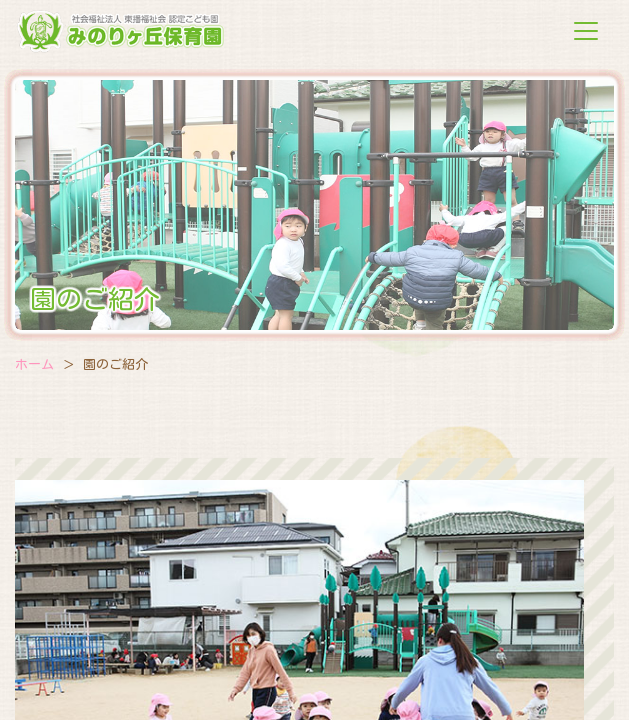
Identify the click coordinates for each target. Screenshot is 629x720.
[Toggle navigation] (586, 31)
